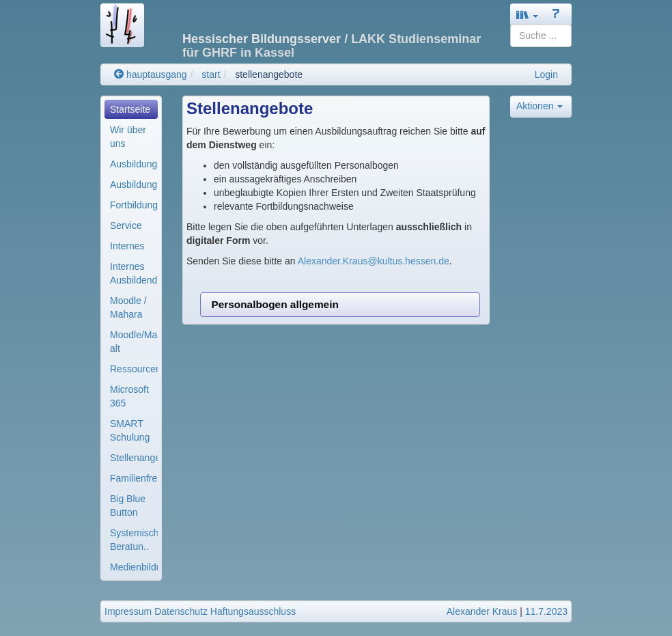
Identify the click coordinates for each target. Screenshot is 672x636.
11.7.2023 (546, 611)
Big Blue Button (128, 506)
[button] (527, 15)
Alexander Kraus (482, 611)
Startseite (130, 109)
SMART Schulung (130, 430)
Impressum (128, 611)
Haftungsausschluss (253, 611)
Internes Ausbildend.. (134, 273)
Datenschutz (181, 611)
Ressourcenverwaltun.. (134, 369)
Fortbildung (134, 205)
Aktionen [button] (540, 106)
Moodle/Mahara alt (134, 342)
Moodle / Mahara (128, 307)
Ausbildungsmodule (134, 184)
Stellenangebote (134, 458)
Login (546, 74)
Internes (127, 246)
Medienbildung (134, 567)
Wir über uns (128, 137)
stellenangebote (269, 74)
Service (126, 225)
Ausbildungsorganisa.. (134, 164)
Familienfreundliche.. (134, 478)
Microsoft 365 (129, 396)
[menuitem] (131, 109)
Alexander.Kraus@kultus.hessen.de (374, 261)
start (211, 74)
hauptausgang (151, 74)
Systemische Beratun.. (134, 540)
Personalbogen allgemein (275, 304)
